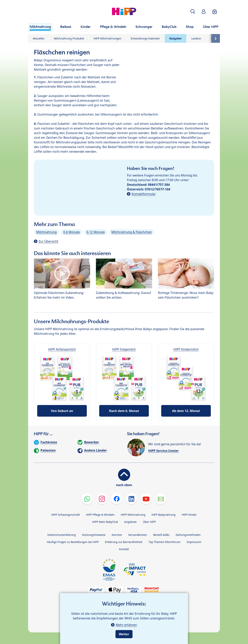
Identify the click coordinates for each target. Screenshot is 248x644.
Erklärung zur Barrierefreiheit (124, 542)
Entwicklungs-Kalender (145, 38)
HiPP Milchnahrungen (107, 38)
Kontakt (124, 549)
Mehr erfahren (126, 625)
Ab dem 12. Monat (186, 411)
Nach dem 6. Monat (124, 411)
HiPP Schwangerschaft (65, 515)
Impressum (194, 542)
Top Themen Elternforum (165, 542)
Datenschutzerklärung (62, 535)
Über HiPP (149, 522)
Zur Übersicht (48, 241)
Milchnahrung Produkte (69, 38)
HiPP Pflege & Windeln (100, 515)
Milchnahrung (46, 232)
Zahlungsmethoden (188, 535)
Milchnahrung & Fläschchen (132, 232)
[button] (193, 12)
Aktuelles (39, 38)
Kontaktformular (144, 194)
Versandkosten (138, 535)
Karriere (117, 535)
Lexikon (196, 38)
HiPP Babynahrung (164, 515)
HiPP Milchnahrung (133, 515)
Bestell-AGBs (161, 535)
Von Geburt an (62, 411)
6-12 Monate (96, 232)
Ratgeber (176, 38)
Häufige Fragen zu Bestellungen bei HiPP (73, 542)
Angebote (130, 522)
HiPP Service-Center (163, 451)
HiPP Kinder (189, 515)
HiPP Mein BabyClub (105, 522)
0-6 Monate (71, 232)
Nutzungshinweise (94, 535)
